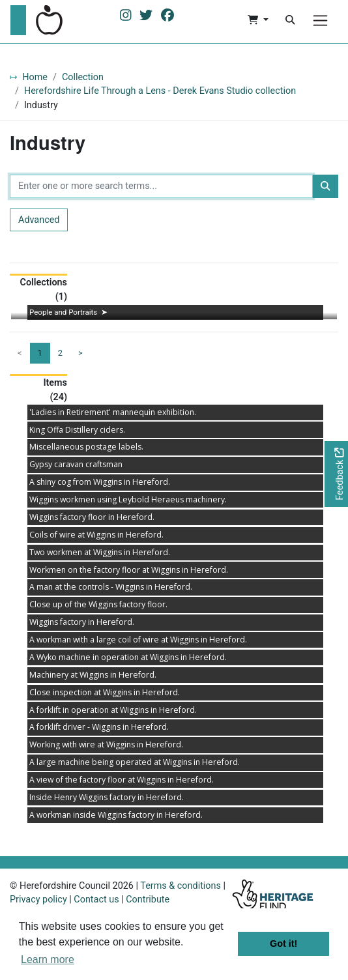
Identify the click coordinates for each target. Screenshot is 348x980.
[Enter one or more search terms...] (161, 186)
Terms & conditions (181, 886)
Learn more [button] (48, 959)
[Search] (290, 20)
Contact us (96, 900)
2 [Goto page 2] (60, 353)
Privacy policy (38, 900)
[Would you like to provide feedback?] (336, 474)
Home (35, 77)
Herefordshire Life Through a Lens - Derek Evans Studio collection (160, 91)
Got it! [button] (283, 944)
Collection (83, 77)
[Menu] (320, 21)
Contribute (148, 900)
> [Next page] (80, 353)
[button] (258, 20)
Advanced (39, 220)
